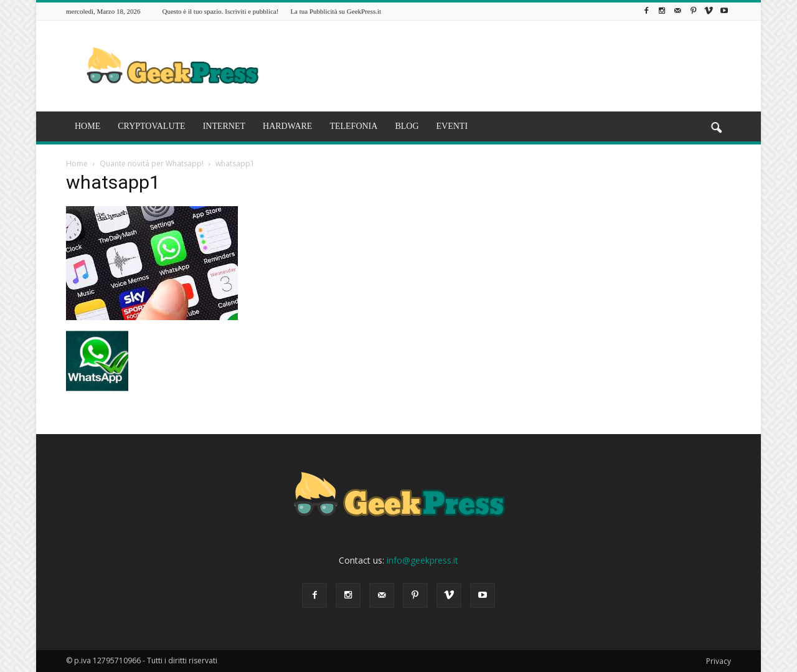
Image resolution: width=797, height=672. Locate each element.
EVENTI (452, 126)
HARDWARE (287, 126)
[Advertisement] (504, 66)
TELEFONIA (353, 126)
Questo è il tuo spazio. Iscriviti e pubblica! (220, 11)
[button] (716, 128)
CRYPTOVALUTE (151, 126)
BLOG (407, 126)
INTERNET (224, 126)
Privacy (719, 661)
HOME (87, 126)
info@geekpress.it (422, 560)
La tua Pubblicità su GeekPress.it (336, 11)
